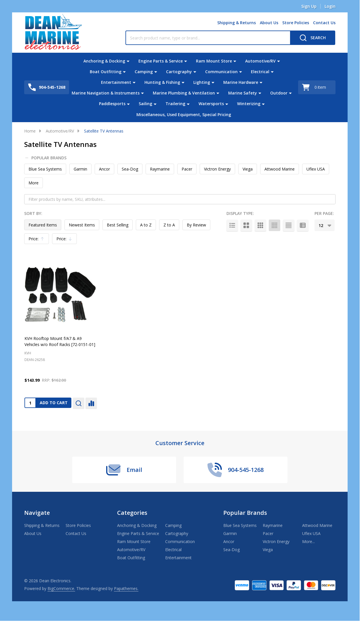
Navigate (37, 513)
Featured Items (43, 225)
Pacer (187, 169)
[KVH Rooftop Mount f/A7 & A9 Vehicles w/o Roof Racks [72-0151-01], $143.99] (61, 294)
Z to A (169, 225)
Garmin (80, 169)
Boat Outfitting (106, 72)
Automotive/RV (260, 61)
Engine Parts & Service (161, 61)
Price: (38, 240)
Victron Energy (217, 169)
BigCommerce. (61, 588)
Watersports (211, 104)
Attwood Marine (280, 169)
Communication (221, 72)
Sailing (145, 104)
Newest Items (82, 225)
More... (308, 541)
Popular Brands (46, 158)
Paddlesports (112, 104)
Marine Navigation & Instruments (106, 93)
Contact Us (324, 23)
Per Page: (324, 213)
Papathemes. (126, 588)
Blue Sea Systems (45, 169)
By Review (196, 225)
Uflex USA (316, 169)
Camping (144, 72)
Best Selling (118, 225)
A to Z (146, 225)
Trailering (175, 104)
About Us (269, 23)
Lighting (202, 82)
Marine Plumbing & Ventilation (184, 93)
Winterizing (249, 104)
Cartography (179, 72)
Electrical (260, 72)
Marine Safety (243, 93)
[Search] (313, 38)
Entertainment (116, 82)
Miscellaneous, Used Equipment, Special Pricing (184, 114)
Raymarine (160, 169)
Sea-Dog (130, 169)
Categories (132, 513)
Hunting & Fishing (162, 82)
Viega (248, 169)
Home (30, 131)
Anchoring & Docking (104, 61)
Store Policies (296, 23)
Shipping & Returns (237, 23)
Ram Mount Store (214, 61)
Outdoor (279, 93)
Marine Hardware (241, 82)
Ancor (104, 169)
